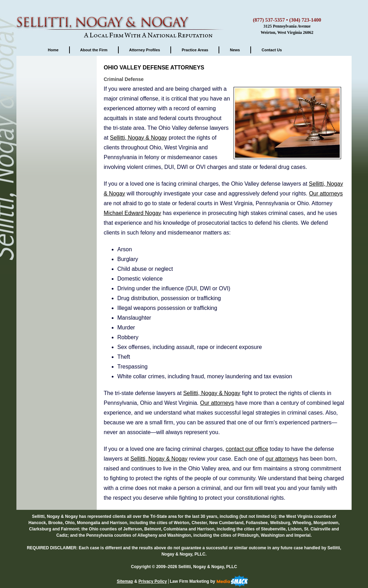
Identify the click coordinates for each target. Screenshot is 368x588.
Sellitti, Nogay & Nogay (121, 19)
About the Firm (94, 50)
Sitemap (125, 581)
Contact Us (272, 50)
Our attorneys (326, 193)
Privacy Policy (152, 581)
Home (53, 50)
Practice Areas (195, 50)
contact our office (247, 449)
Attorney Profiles (145, 50)
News (235, 50)
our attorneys (282, 459)
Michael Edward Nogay (133, 213)
